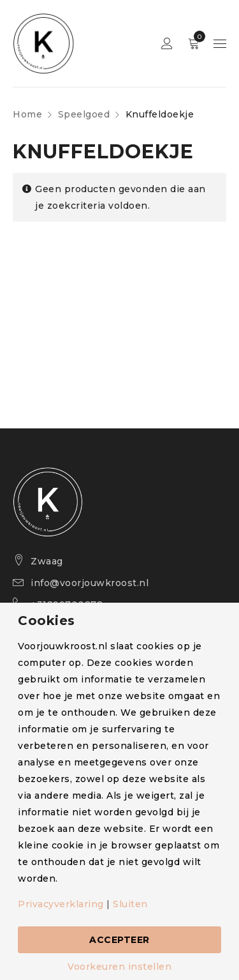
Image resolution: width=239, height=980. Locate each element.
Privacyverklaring (61, 904)
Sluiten (130, 904)
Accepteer (119, 940)
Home (27, 114)
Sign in (167, 44)
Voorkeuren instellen (119, 967)
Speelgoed (84, 114)
